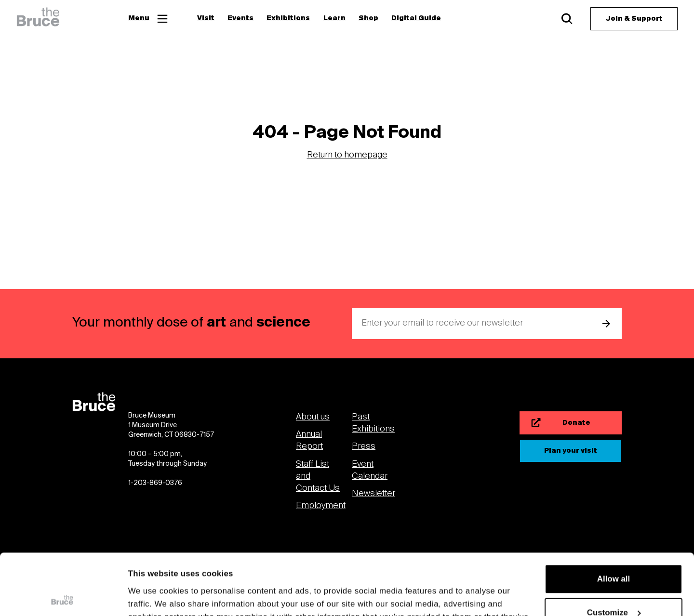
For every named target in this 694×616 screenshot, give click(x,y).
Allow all (614, 516)
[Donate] (571, 423)
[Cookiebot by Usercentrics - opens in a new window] (62, 596)
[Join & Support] (634, 19)
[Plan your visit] (571, 451)
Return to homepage (347, 155)
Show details (153, 596)
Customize (614, 549)
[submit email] (606, 324)
